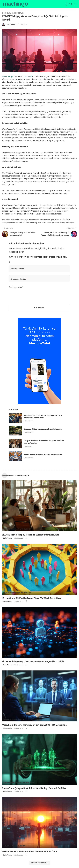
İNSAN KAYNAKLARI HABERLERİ (13, 13)
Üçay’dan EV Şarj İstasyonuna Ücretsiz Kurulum (43, 429)
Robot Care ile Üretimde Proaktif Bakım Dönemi (43, 455)
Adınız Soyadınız (18, 269)
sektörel (28, 77)
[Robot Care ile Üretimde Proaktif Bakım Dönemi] (15, 456)
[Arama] (71, 4)
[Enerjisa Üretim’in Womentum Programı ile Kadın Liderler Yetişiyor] (15, 444)
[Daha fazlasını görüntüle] (39, 862)
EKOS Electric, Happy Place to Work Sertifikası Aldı (30, 535)
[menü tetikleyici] (75, 4)
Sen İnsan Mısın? (17, 287)
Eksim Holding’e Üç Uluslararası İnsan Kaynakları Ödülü (33, 661)
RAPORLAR (30, 782)
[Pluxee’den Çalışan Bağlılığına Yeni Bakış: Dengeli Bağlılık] (39, 759)
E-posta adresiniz (19, 279)
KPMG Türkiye (8, 77)
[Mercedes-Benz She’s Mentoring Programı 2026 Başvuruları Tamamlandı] (15, 418)
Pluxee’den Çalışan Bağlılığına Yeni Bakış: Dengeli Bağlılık (34, 788)
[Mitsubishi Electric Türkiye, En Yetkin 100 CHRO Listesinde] (39, 696)
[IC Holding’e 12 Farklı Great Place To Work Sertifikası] (39, 569)
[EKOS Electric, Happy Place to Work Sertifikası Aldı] (39, 506)
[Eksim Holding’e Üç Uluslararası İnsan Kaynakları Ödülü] (39, 632)
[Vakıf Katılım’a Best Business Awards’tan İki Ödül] (39, 822)
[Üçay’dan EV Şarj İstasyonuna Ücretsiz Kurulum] (15, 431)
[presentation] (28, 294)
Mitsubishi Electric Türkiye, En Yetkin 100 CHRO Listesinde (34, 724)
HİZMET (6, 529)
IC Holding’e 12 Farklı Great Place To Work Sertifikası (32, 598)
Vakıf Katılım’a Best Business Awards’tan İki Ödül (29, 851)
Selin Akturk (11, 24)
